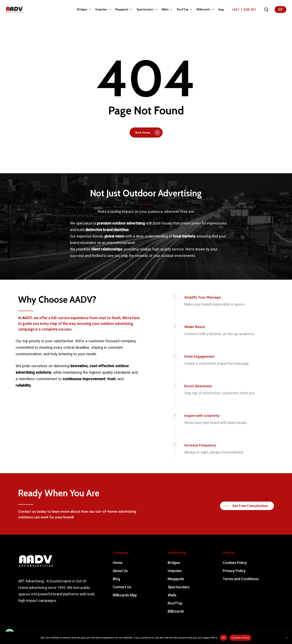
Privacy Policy (234, 571)
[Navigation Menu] (280, 10)
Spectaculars (179, 587)
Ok (224, 638)
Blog (116, 579)
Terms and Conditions (241, 579)
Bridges (174, 563)
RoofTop (175, 603)
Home (118, 563)
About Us (120, 571)
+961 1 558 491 (244, 10)
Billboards (176, 611)
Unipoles (175, 571)
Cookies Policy (235, 563)
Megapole (176, 579)
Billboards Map (125, 595)
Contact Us (122, 587)
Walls (172, 595)
